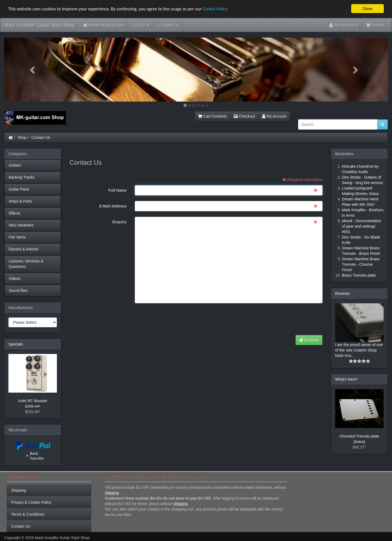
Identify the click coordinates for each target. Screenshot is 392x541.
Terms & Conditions (28, 514)
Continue (309, 340)
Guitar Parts (19, 189)
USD (141, 25)
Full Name (117, 190)
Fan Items (17, 237)
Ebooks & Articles (24, 249)
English (168, 25)
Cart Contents (212, 116)
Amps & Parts (20, 201)
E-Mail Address (113, 206)
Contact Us (41, 137)
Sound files (18, 291)
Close (367, 9)
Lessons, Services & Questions (26, 264)
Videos (15, 279)
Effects (15, 213)
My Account (274, 116)
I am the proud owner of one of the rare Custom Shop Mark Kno (359, 350)
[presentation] (281, 319)
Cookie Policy (215, 9)
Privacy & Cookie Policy (31, 502)
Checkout (244, 116)
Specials (16, 344)
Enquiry (120, 222)
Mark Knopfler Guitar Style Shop (39, 25)
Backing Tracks (22, 177)
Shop (22, 137)
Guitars (15, 165)
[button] (33, 70)
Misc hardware (21, 225)
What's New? (346, 379)
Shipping (19, 490)
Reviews (342, 294)
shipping (112, 493)
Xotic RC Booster (33, 401)
